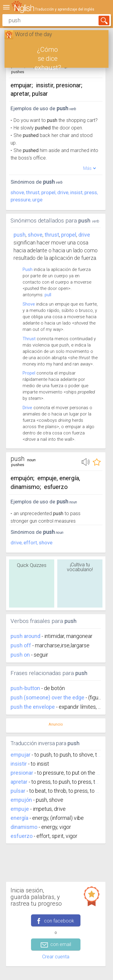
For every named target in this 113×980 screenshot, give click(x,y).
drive (63, 192)
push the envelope (33, 707)
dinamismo (24, 827)
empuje (20, 809)
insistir (19, 764)
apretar (19, 782)
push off (21, 645)
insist (76, 192)
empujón (21, 800)
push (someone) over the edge (48, 697)
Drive (27, 408)
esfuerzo (22, 836)
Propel (29, 373)
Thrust (29, 339)
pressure (20, 200)
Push (20, 235)
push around (26, 636)
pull (48, 295)
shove (17, 192)
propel (48, 192)
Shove (29, 304)
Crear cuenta (56, 957)
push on (21, 655)
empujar (20, 755)
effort (30, 543)
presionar (22, 773)
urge (37, 200)
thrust (33, 192)
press (91, 192)
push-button (26, 688)
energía (19, 818)
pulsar (18, 791)
